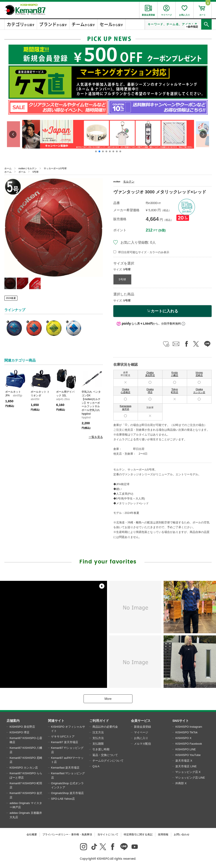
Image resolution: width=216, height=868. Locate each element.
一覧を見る (96, 437)
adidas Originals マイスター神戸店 (26, 805)
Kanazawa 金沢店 (126, 407)
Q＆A (96, 766)
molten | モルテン (28, 168)
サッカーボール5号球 (55, 168)
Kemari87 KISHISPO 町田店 (26, 785)
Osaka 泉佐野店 (150, 374)
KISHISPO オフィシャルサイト (68, 729)
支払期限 (98, 744)
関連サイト (56, 721)
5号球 (35, 172)
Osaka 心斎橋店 (126, 391)
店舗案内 (13, 721)
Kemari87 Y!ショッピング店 (67, 750)
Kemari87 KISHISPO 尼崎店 (26, 760)
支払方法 (98, 738)
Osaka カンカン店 (199, 391)
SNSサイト (181, 721)
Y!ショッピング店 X (188, 772)
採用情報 (163, 834)
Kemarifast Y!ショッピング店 (68, 775)
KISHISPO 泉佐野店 (22, 727)
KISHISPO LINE (186, 749)
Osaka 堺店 (150, 391)
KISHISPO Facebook (189, 744)
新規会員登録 (142, 727)
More (108, 699)
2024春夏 (11, 298)
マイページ (141, 732)
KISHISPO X (183, 738)
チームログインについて (108, 761)
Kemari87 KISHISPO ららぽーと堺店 (26, 775)
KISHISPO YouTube (188, 755)
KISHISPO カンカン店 (24, 768)
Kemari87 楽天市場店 (65, 742)
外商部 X (181, 783)
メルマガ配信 (142, 744)
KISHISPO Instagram (189, 727)
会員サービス (141, 721)
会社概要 (32, 834)
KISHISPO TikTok (186, 732)
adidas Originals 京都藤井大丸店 (26, 815)
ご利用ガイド (99, 721)
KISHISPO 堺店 (19, 732)
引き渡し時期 (101, 749)
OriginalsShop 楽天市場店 (67, 793)
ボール (22, 172)
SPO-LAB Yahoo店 (63, 799)
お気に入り (141, 738)
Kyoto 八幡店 (175, 374)
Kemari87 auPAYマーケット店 (67, 760)
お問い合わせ (182, 834)
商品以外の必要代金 (105, 727)
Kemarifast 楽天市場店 (65, 768)
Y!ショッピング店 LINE (190, 778)
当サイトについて (108, 834)
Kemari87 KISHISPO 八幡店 (26, 750)
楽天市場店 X (184, 761)
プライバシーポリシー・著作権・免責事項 (67, 834)
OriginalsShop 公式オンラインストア (67, 785)
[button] (96, 151)
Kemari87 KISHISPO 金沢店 (26, 795)
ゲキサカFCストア (63, 736)
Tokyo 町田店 (175, 391)
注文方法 (98, 732)
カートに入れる (162, 311)
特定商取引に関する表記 (138, 834)
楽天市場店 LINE (186, 766)
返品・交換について (105, 755)
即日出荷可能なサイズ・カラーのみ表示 (144, 252)
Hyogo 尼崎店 (199, 374)
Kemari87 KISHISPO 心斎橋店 (26, 740)
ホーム (8, 168)
